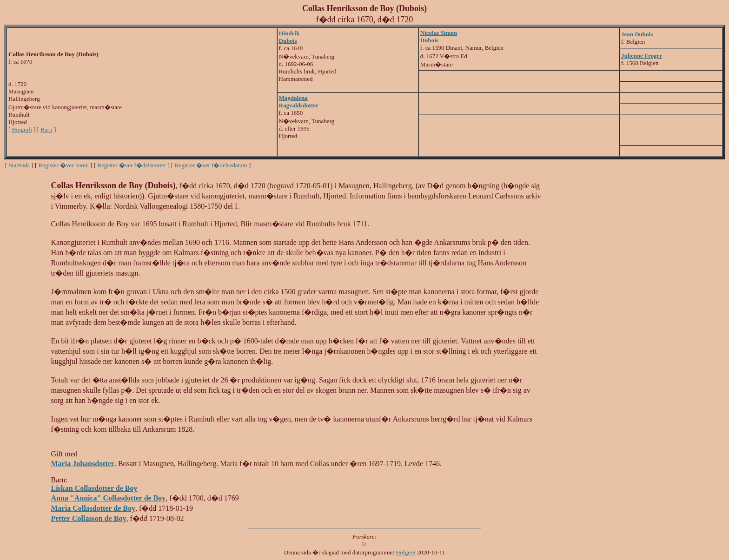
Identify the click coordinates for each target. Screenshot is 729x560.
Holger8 (406, 552)
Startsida (20, 165)
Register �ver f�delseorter (132, 165)
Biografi (22, 129)
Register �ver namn (64, 165)
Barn (46, 129)
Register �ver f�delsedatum (211, 165)
